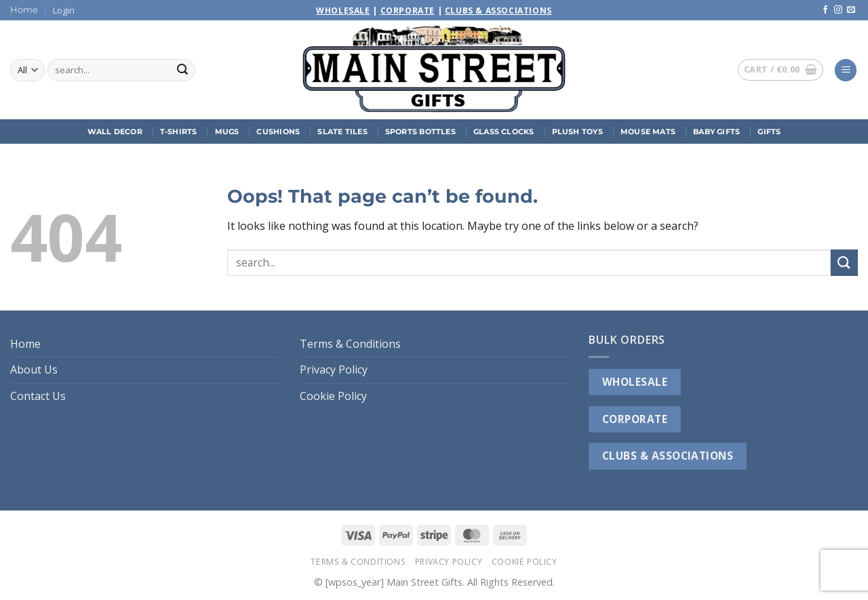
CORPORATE (635, 419)
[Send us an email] (851, 10)
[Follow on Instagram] (838, 10)
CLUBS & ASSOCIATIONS (668, 456)
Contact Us (38, 396)
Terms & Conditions (350, 344)
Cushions (278, 132)
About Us (34, 369)
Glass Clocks (504, 132)
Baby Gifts (716, 132)
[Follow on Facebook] (825, 10)
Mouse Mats (648, 132)
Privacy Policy (334, 369)
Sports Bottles (420, 132)
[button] (64, 10)
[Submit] (182, 71)
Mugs (227, 132)
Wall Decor (115, 132)
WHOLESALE (635, 382)
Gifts (769, 132)
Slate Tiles (342, 132)
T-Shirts (179, 132)
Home (24, 10)
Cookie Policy (333, 396)
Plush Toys (577, 132)
